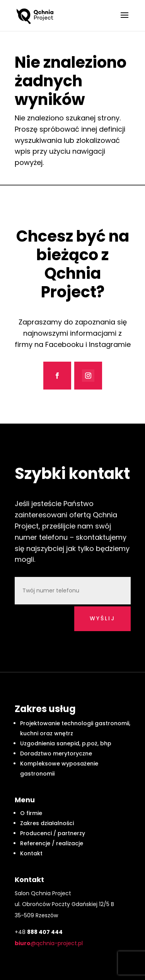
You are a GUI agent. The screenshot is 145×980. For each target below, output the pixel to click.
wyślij (102, 618)
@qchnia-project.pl (49, 943)
